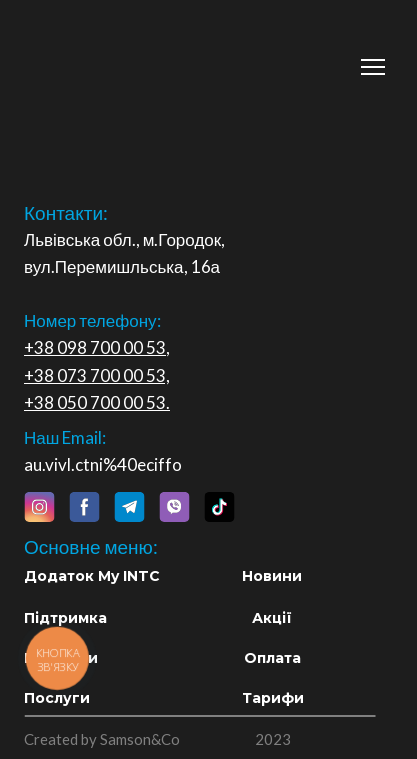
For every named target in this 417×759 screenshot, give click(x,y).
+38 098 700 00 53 (95, 347)
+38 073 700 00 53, (97, 375)
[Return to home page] (146, 56)
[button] (39, 507)
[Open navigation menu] (373, 67)
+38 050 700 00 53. (97, 402)
